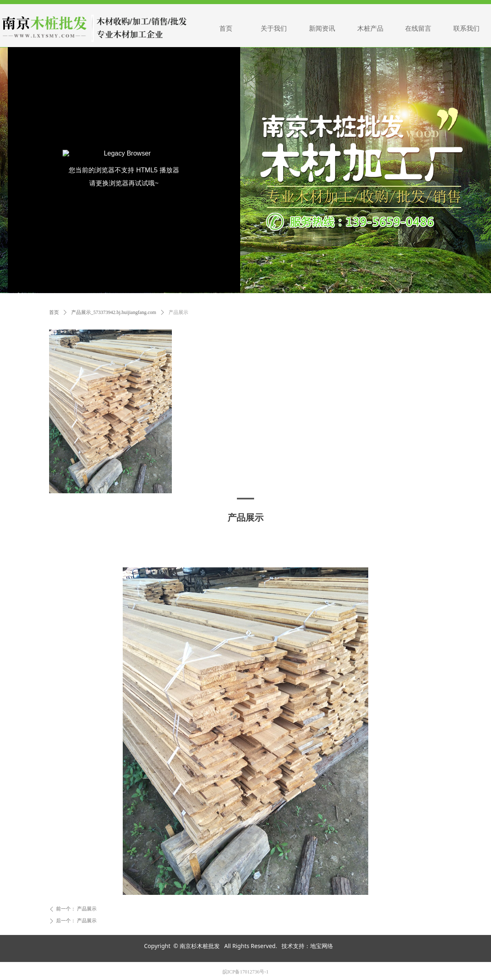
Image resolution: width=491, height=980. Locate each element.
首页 (54, 312)
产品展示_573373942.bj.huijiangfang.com (114, 312)
